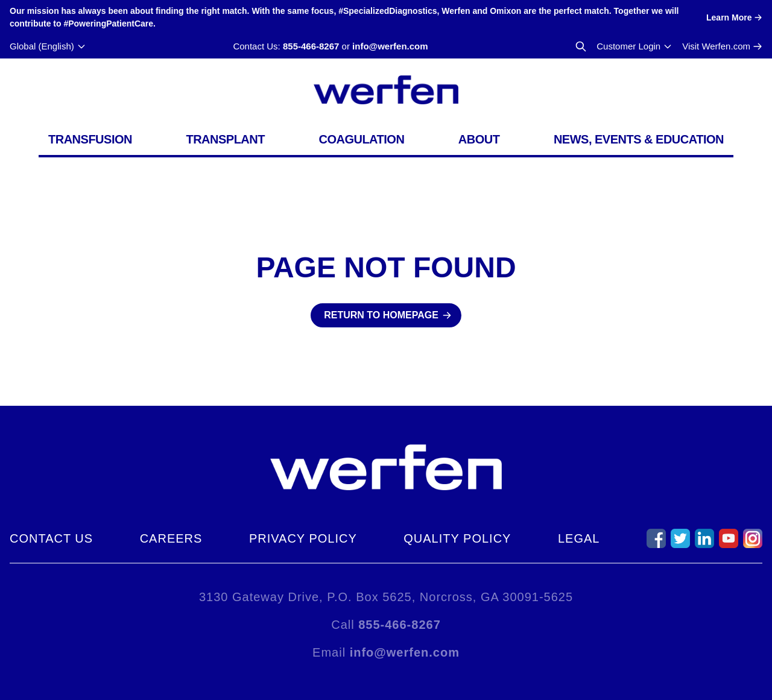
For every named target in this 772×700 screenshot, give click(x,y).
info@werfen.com (390, 46)
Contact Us (51, 538)
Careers (171, 538)
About (479, 139)
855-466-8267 (311, 46)
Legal (579, 538)
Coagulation (361, 139)
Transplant (225, 139)
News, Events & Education (639, 139)
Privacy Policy (303, 538)
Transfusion (90, 139)
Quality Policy (457, 538)
